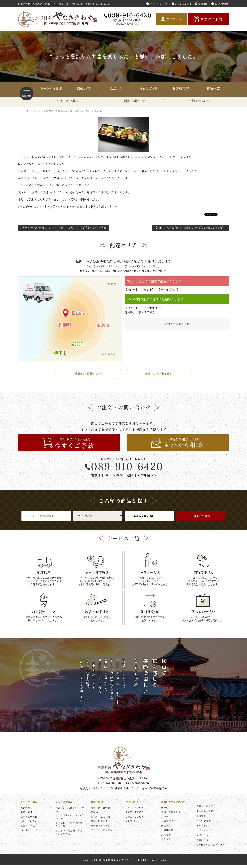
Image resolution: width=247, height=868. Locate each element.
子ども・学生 (28, 828)
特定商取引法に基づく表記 (211, 847)
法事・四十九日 (29, 819)
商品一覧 (213, 89)
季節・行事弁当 (99, 824)
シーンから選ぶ (51, 89)
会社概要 (201, 4)
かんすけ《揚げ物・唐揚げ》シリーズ (69, 835)
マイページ (202, 838)
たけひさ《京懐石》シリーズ (70, 812)
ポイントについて (155, 4)
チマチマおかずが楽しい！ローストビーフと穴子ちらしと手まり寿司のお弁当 (64, 228)
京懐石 (95, 815)
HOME (165, 810)
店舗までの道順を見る (88, 375)
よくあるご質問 (181, 4)
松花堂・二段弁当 (101, 819)
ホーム (30, 111)
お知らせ (166, 837)
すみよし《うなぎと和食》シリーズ (70, 827)
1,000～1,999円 (135, 810)
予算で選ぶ (197, 102)
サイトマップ (204, 833)
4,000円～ (132, 824)
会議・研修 (27, 815)
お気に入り (202, 843)
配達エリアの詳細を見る (159, 375)
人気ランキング (205, 809)
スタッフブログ (170, 842)
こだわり (116, 89)
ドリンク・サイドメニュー (105, 833)
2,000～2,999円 (135, 815)
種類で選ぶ (132, 102)
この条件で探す (201, 518)
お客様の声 (181, 89)
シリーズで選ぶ (67, 102)
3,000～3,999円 (135, 819)
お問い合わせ (221, 4)
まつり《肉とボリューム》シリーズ (70, 819)
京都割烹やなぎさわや (173, 804)
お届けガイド (148, 89)
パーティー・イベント (33, 833)
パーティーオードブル (103, 828)
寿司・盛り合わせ (84, 89)
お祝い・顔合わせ (30, 824)
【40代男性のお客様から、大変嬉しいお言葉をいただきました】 (190, 228)
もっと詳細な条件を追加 (149, 518)
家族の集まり (28, 810)
